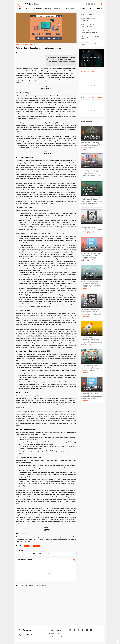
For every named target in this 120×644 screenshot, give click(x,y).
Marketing (82, 8)
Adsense (48, 8)
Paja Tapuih (98, 65)
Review (28, 8)
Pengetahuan (70, 8)
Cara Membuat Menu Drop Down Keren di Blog (90, 275)
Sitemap (51, 634)
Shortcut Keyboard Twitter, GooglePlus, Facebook (90, 164)
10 (84, 384)
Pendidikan (25, 45)
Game (99, 8)
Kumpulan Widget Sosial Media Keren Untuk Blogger (91, 359)
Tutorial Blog (58, 8)
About (51, 637)
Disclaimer (59, 637)
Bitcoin (91, 8)
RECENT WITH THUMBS (89, 72)
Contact (59, 634)
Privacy (59, 631)
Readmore (85, 149)
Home (20, 8)
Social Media (38, 8)
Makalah (33, 45)
